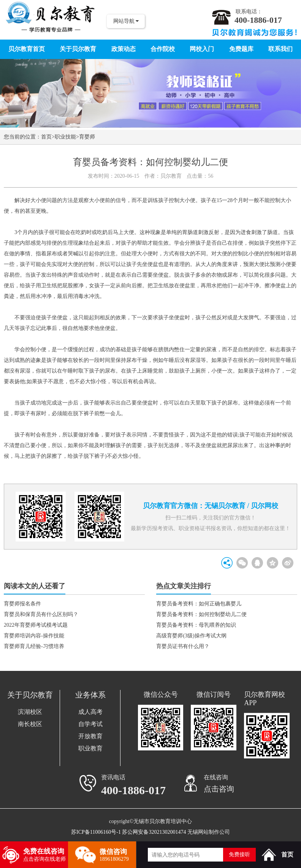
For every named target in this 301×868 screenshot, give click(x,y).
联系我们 (280, 49)
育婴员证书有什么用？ (183, 646)
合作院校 (163, 49)
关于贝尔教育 (78, 49)
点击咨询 (219, 789)
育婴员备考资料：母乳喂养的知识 (196, 625)
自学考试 (90, 724)
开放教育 (90, 736)
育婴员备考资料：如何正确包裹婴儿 (199, 604)
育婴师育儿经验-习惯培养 (34, 646)
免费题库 (241, 49)
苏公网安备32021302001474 (154, 832)
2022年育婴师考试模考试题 (36, 625)
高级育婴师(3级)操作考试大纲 (191, 636)
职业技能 (65, 137)
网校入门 (202, 49)
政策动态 (124, 49)
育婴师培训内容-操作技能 (34, 636)
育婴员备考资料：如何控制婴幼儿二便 (201, 614)
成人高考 (90, 712)
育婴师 (87, 137)
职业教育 (90, 748)
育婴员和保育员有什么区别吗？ (41, 614)
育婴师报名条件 (22, 604)
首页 (46, 137)
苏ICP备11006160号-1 (96, 832)
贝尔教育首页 (27, 49)
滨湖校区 (30, 712)
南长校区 (30, 724)
